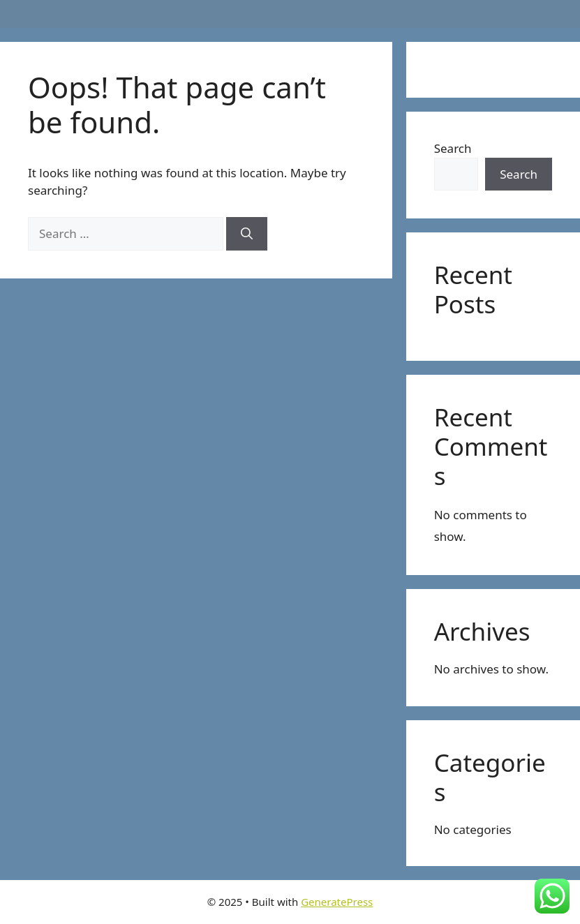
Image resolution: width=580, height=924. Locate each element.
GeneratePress (337, 902)
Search (453, 148)
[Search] (247, 234)
